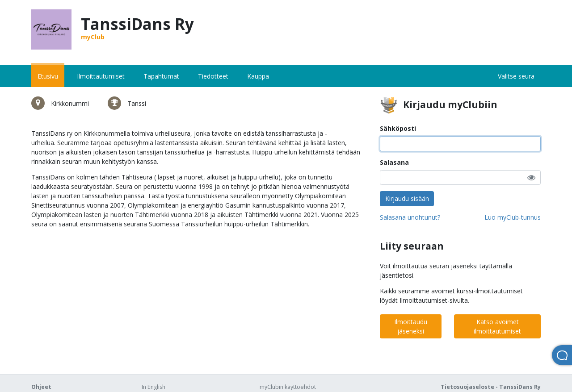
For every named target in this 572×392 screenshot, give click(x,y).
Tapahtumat (161, 76)
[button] (531, 177)
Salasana (394, 162)
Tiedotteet (213, 76)
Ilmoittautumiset (101, 76)
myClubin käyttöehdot (288, 387)
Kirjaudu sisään (407, 198)
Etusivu (48, 76)
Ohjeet (41, 387)
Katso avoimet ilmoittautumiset (497, 326)
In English (154, 387)
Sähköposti (398, 128)
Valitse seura (516, 76)
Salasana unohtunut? (410, 217)
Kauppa (258, 76)
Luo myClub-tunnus (513, 217)
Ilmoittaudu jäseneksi (411, 326)
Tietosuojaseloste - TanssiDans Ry (491, 387)
